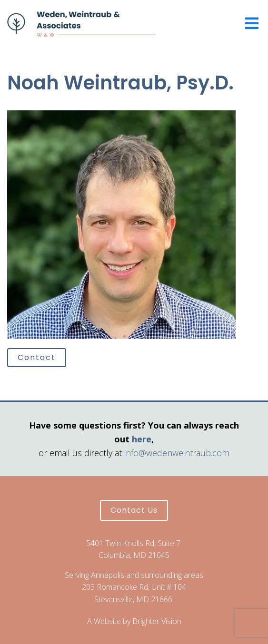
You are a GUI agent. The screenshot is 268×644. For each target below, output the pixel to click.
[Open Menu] (252, 24)
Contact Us (134, 510)
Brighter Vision (157, 621)
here (142, 439)
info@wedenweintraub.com (177, 453)
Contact (37, 357)
